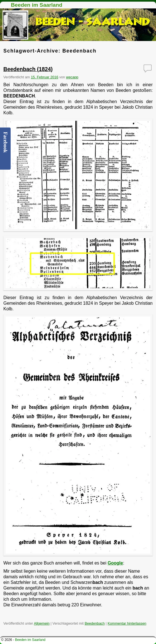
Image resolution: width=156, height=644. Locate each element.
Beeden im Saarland (37, 5)
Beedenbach (95, 623)
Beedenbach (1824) (28, 69)
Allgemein (42, 623)
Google (115, 563)
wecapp (72, 77)
